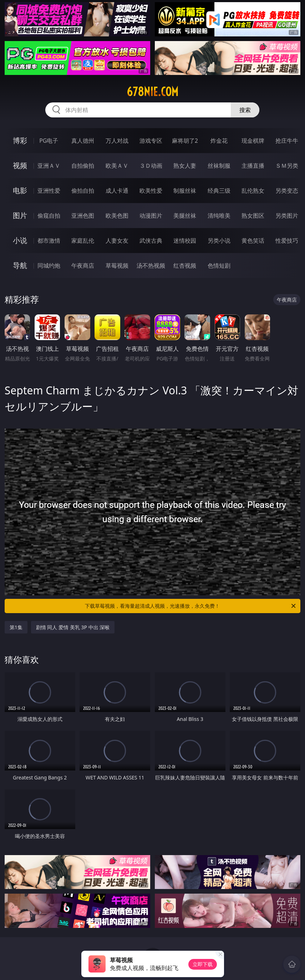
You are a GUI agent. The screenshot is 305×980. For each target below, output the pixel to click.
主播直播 (253, 166)
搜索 (245, 110)
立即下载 (203, 964)
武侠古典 (151, 241)
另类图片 (287, 216)
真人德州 (83, 141)
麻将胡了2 (185, 141)
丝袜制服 (219, 166)
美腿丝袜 (185, 216)
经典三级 (219, 191)
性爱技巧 (287, 241)
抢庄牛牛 (287, 141)
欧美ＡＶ (117, 166)
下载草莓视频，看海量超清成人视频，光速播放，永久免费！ (191, 606)
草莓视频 (117, 266)
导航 (20, 265)
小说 (20, 240)
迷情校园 (185, 241)
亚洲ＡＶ (49, 166)
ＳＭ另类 (287, 166)
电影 (20, 190)
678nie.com (152, 92)
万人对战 (117, 141)
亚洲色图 (83, 216)
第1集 (16, 627)
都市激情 (49, 241)
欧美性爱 (151, 191)
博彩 (20, 140)
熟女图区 (253, 216)
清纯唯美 (219, 216)
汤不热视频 (151, 266)
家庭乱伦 (83, 241)
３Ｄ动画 (151, 166)
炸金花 (219, 141)
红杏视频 (185, 266)
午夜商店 (83, 266)
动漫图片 (151, 216)
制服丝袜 (185, 191)
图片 (20, 215)
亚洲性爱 (49, 191)
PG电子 (49, 141)
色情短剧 (219, 266)
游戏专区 (151, 141)
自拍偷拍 (83, 166)
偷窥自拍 (49, 216)
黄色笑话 (253, 241)
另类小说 (219, 241)
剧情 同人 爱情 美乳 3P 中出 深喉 (73, 627)
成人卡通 (117, 191)
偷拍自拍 (83, 191)
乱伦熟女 (253, 191)
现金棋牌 (253, 141)
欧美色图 (117, 216)
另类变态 (287, 191)
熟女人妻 (185, 166)
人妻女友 (117, 241)
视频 (20, 165)
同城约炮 (49, 266)
